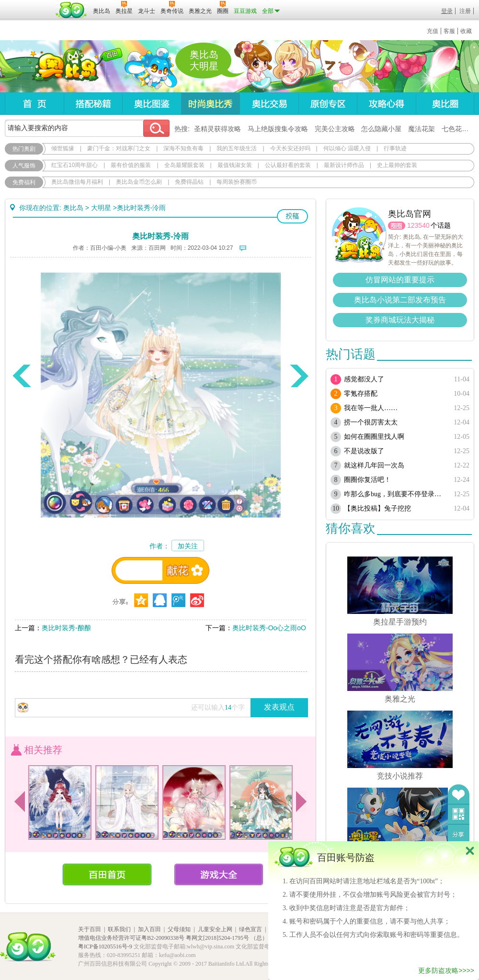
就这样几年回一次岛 (374, 465)
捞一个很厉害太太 (371, 422)
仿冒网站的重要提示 (400, 280)
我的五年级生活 (237, 148)
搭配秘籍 (93, 104)
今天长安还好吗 (290, 148)
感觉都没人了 (364, 379)
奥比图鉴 (152, 104)
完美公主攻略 (335, 129)
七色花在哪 (458, 129)
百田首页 (107, 874)
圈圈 (397, 226)
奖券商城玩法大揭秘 (400, 320)
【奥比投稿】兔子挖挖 (377, 508)
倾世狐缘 (63, 148)
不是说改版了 (364, 451)
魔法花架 (422, 129)
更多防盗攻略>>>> (446, 970)
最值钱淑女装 (235, 165)
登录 (447, 11)
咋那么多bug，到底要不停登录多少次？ (394, 494)
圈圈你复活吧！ (367, 480)
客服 (449, 31)
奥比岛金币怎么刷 (139, 182)
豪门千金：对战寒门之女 (119, 148)
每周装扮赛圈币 (237, 182)
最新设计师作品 (344, 165)
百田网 (72, 10)
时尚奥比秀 (210, 104)
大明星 (101, 208)
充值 (433, 31)
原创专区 (328, 104)
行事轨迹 (395, 148)
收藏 (466, 31)
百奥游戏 (29, 4)
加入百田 (149, 929)
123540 (418, 225)
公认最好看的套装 (288, 165)
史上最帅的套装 (397, 165)
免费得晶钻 (189, 182)
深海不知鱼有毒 (183, 148)
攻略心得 (386, 104)
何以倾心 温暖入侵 (347, 148)
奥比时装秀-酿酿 (66, 628)
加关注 (188, 546)
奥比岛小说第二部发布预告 (400, 300)
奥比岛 (64, 67)
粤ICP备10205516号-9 (105, 947)
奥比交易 (269, 104)
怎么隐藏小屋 (381, 129)
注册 (465, 11)
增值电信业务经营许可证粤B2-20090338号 (131, 938)
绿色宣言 (251, 929)
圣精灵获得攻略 (217, 129)
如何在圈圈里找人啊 (374, 437)
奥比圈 (445, 104)
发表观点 (279, 707)
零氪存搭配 (361, 394)
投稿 (292, 216)
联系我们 (119, 929)
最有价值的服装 (131, 165)
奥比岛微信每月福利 (77, 182)
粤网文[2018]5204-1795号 (217, 938)
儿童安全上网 (215, 929)
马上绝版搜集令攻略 (278, 129)
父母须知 (179, 929)
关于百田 (90, 929)
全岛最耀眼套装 (184, 165)
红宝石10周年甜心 (74, 165)
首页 (34, 104)
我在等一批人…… (371, 408)
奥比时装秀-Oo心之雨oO (269, 628)
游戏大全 (219, 874)
